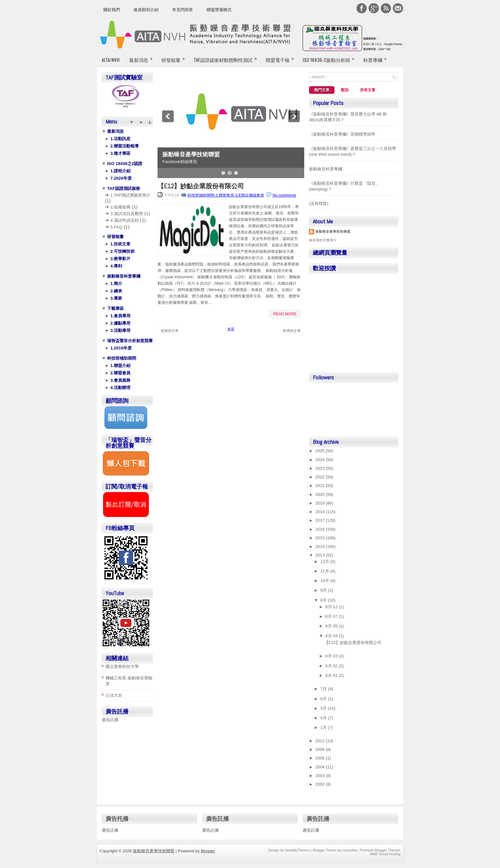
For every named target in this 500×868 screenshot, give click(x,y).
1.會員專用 (120, 316)
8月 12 (332, 607)
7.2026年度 (120, 178)
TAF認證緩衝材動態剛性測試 (227, 57)
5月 (324, 708)
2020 (321, 494)
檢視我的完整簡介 (323, 240)
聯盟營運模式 (219, 10)
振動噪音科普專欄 (123, 276)
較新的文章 (170, 331)
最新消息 (143, 57)
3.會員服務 (120, 380)
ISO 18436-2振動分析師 (331, 57)
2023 (321, 468)
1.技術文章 (120, 244)
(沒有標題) (319, 203)
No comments (284, 195)
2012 (321, 741)
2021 (321, 486)
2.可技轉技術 (122, 251)
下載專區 (115, 308)
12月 (325, 561)
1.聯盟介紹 (120, 366)
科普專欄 (377, 57)
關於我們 (112, 10)
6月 (324, 699)
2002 (321, 784)
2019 (321, 503)
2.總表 (116, 291)
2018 (321, 512)
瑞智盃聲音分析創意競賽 (129, 341)
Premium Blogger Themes (380, 850)
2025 (321, 451)
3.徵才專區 (120, 153)
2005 (321, 758)
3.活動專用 (120, 330)
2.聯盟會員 (120, 373)
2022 (321, 477)
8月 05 (332, 626)
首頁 (231, 329)
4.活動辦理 (120, 388)
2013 (321, 555)
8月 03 (332, 656)
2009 (321, 749)
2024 (321, 460)
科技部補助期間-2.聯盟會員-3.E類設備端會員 (226, 195)
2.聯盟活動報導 (124, 146)
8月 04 (332, 636)
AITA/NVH (111, 60)
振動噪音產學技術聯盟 (191, 154)
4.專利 (116, 266)
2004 (321, 767)
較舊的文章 (292, 331)
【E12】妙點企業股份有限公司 (201, 186)
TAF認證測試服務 (123, 188)
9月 (324, 590)
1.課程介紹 (120, 171)
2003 (321, 776)
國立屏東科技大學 (122, 666)
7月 (324, 689)
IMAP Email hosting (385, 854)
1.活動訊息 (120, 139)
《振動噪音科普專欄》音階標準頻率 (342, 134)
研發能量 (175, 57)
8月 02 (332, 666)
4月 (324, 718)
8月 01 (332, 675)
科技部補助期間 (121, 358)
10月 (325, 581)
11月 (325, 571)
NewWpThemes (297, 850)
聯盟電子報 (282, 57)
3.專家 (116, 298)
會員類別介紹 (146, 10)
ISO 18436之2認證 (124, 164)
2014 (321, 546)
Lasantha (349, 850)
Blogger (208, 851)
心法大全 (114, 695)
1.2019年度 (120, 348)
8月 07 (332, 616)
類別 (345, 90)
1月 (324, 727)
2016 (321, 529)
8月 (324, 600)
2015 (321, 538)
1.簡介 (116, 284)
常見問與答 (183, 10)
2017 (321, 520)
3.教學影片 (120, 259)
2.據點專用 (120, 323)
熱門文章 (322, 90)
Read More (285, 314)
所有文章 (368, 90)
